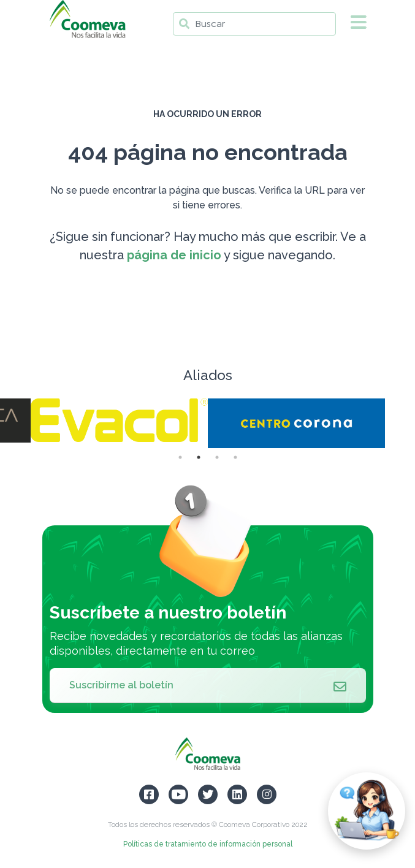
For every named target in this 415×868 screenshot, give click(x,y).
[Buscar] (254, 24)
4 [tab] (235, 457)
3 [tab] (217, 457)
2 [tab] (199, 457)
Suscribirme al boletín (208, 685)
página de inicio (174, 255)
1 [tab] (180, 457)
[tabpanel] (296, 423)
